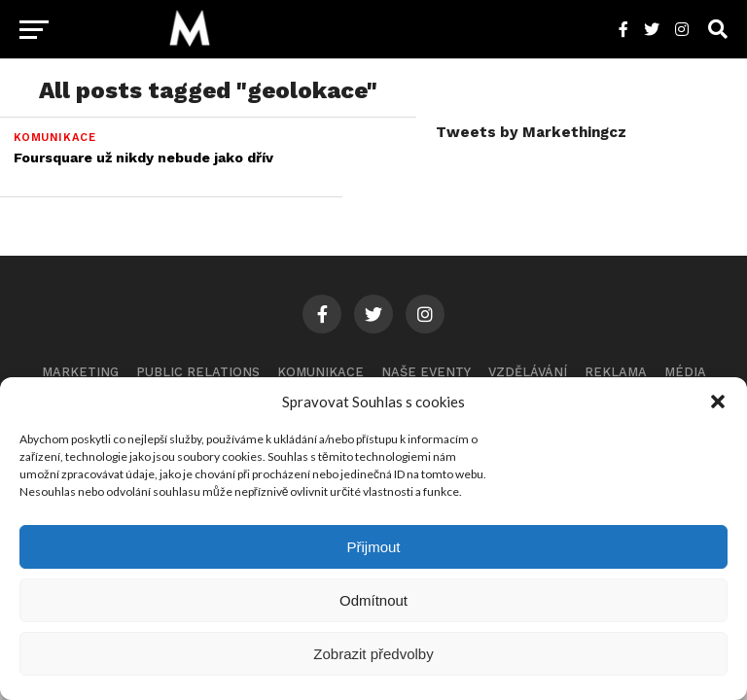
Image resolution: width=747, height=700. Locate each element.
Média (685, 372)
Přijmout (373, 547)
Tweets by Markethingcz (531, 132)
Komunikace (320, 372)
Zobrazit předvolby (373, 654)
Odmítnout (373, 600)
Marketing (80, 372)
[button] (718, 402)
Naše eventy (426, 372)
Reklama (616, 372)
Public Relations (198, 372)
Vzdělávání (528, 372)
